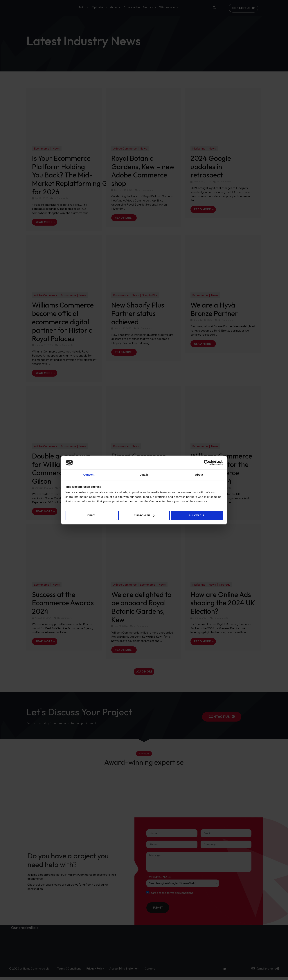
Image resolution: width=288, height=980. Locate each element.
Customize (144, 515)
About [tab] (199, 475)
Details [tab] (144, 475)
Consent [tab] (89, 475)
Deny (91, 515)
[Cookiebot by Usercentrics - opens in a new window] (207, 463)
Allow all (197, 515)
